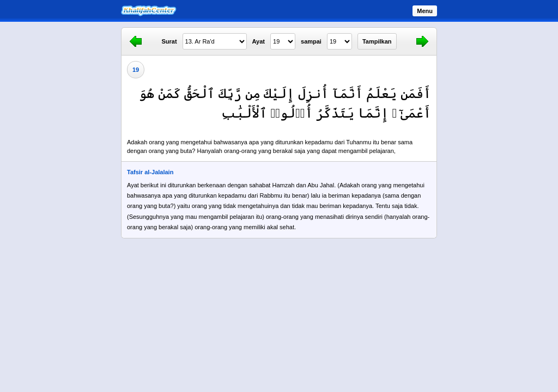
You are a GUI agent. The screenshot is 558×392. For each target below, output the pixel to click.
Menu (425, 11)
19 (136, 70)
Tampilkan (377, 41)
